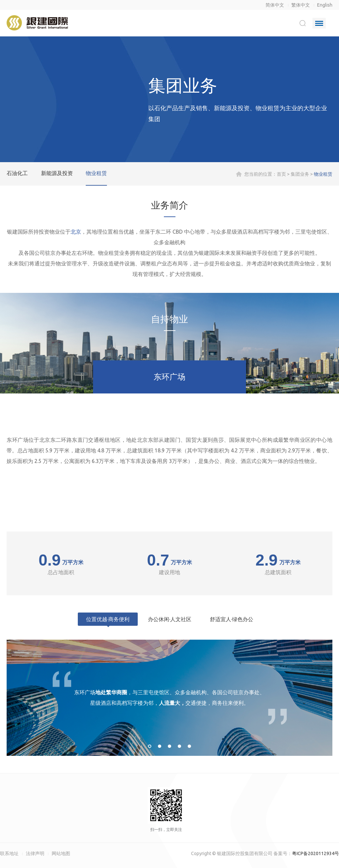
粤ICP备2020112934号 (315, 853)
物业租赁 (96, 173)
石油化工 (17, 173)
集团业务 (300, 174)
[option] (169, 698)
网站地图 (61, 853)
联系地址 (9, 853)
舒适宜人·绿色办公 (232, 619)
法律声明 (35, 853)
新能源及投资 (57, 173)
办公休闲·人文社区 (170, 619)
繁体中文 (301, 5)
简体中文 (275, 5)
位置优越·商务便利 (108, 619)
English (325, 5)
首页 (281, 174)
